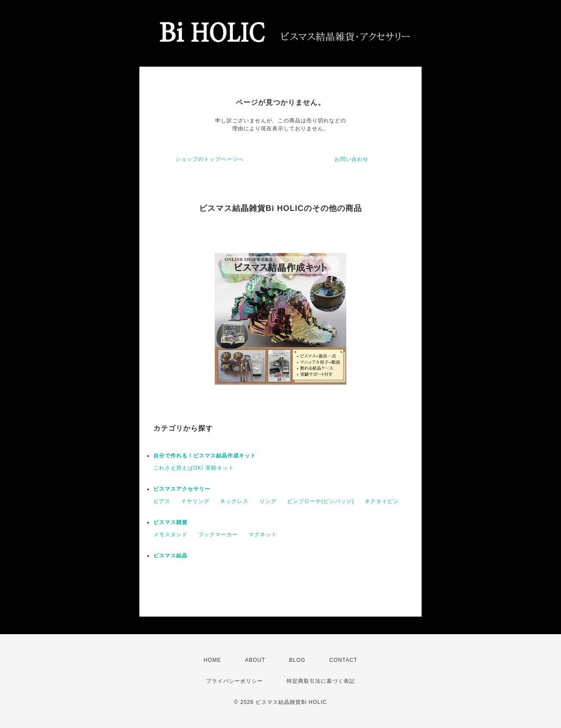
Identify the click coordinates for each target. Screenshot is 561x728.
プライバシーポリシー (234, 681)
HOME (213, 660)
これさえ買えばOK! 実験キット (194, 468)
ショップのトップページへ (209, 159)
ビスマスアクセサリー (182, 489)
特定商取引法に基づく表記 (321, 681)
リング (268, 501)
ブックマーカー (218, 535)
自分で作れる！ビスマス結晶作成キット (205, 456)
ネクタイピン (382, 501)
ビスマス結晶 (170, 556)
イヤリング (195, 501)
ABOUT (255, 660)
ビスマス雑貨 (170, 522)
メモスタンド (170, 535)
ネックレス (234, 501)
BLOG (297, 660)
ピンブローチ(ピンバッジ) (321, 501)
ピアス (162, 501)
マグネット (263, 535)
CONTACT (343, 660)
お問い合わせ (352, 159)
